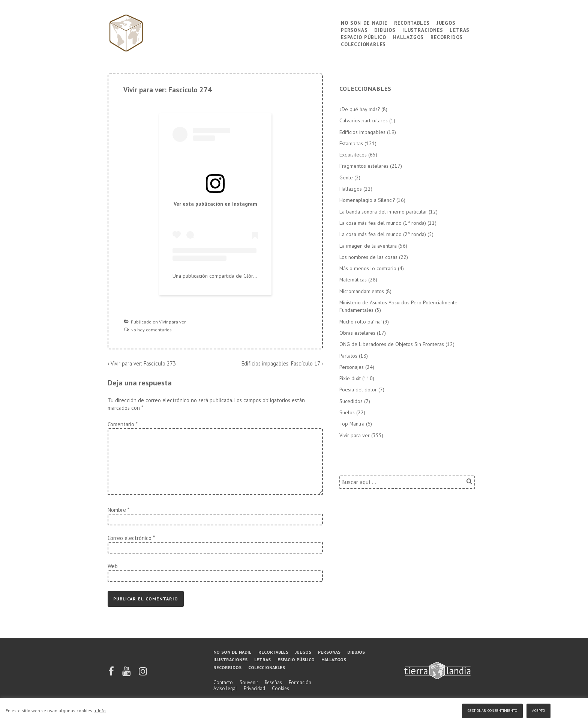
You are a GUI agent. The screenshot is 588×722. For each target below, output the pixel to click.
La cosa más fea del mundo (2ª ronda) (383, 234)
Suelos (347, 412)
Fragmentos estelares (364, 166)
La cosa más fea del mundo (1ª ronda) (383, 223)
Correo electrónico (130, 538)
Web (113, 566)
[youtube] (127, 674)
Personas (354, 29)
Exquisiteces (353, 155)
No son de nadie (364, 22)
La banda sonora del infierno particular (383, 212)
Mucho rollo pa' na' (360, 322)
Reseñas (273, 682)
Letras (460, 29)
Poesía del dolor (358, 390)
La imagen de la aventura (368, 246)
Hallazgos (408, 37)
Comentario (122, 424)
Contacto (223, 682)
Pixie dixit (350, 378)
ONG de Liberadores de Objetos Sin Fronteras (392, 344)
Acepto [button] (538, 710)
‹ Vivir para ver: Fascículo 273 (142, 363)
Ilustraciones (423, 29)
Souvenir (249, 682)
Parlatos (348, 356)
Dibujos (385, 29)
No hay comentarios (151, 330)
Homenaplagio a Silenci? (367, 200)
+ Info (100, 711)
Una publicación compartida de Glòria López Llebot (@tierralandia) (248, 276)
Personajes (352, 367)
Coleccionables (363, 44)
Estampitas (351, 143)
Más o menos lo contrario (368, 268)
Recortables (412, 22)
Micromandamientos (362, 291)
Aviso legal (225, 688)
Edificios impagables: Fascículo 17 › (282, 363)
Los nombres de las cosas (368, 257)
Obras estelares (357, 333)
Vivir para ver (172, 322)
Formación (300, 682)
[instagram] (143, 674)
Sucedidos (351, 401)
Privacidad (254, 688)
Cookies (280, 688)
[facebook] (112, 674)
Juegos (446, 22)
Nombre (117, 510)
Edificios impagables (362, 132)
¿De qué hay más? (360, 109)
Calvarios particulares (364, 120)
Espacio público (364, 37)
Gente (346, 177)
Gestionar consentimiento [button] (492, 710)
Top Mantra (352, 424)
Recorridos (447, 37)
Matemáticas (353, 280)
